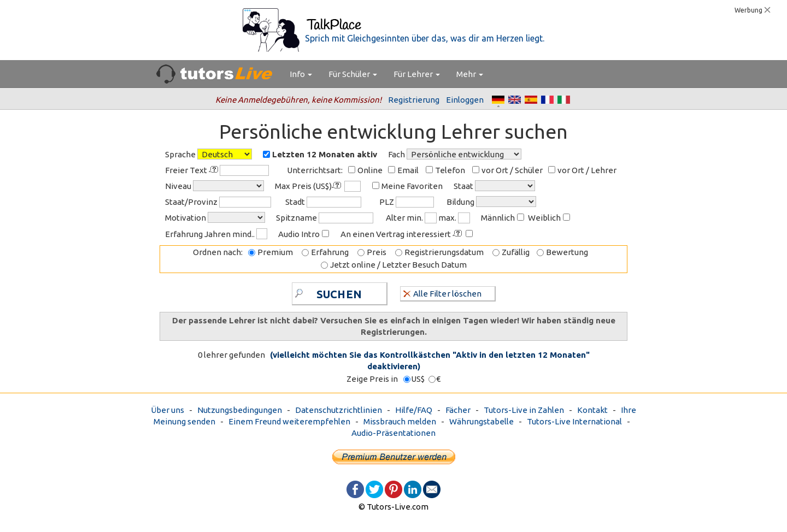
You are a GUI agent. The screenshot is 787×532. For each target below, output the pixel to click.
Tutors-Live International (574, 421)
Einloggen (465, 100)
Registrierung (414, 100)
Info (301, 74)
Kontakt (592, 410)
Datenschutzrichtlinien (339, 410)
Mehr (470, 74)
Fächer (458, 410)
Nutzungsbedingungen (240, 410)
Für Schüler (353, 74)
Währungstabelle (481, 421)
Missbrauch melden (400, 421)
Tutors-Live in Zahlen (524, 410)
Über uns (168, 410)
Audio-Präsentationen (393, 433)
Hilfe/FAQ (414, 410)
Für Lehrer (417, 74)
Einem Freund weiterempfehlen (289, 421)
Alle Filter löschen (442, 293)
